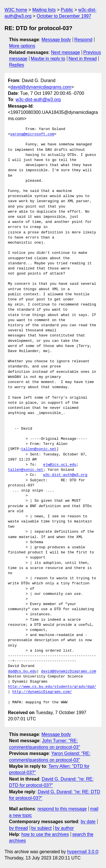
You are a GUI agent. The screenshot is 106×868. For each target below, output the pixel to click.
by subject (42, 828)
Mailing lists (44, 10)
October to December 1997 (64, 16)
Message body (56, 40)
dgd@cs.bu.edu (22, 672)
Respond (83, 40)
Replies (17, 65)
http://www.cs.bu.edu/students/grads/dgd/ (52, 687)
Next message (66, 52)
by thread (19, 828)
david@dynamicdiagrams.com (41, 87)
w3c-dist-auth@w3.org (38, 100)
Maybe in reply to (48, 59)
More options (22, 46)
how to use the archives (45, 834)
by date (88, 822)
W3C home (16, 10)
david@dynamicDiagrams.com (69, 672)
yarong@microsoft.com (32, 134)
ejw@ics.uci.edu (60, 465)
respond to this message (62, 809)
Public (67, 10)
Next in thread (83, 59)
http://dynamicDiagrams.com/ (42, 692)
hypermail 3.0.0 (82, 852)
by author (64, 828)
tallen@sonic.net (39, 449)
